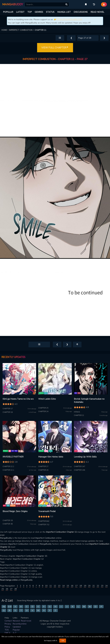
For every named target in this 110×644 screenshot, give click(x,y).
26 (7, 589)
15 (68, 586)
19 (85, 586)
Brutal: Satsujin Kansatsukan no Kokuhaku (89, 401)
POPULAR (8, 12)
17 (76, 586)
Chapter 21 (79, 415)
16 (72, 586)
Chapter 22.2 (8, 467)
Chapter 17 (8, 409)
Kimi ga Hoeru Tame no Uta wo (18, 399)
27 (11, 589)
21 (94, 586)
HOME (5, 30)
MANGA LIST (64, 12)
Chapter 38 (8, 524)
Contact (8, 621)
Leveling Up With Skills (85, 457)
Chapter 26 (43, 470)
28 (15, 589)
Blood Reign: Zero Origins (15, 511)
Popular (16, 630)
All (4, 607)
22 (98, 586)
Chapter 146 (79, 470)
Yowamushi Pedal (47, 511)
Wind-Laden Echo (47, 399)
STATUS (50, 12)
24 (106, 586)
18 (81, 586)
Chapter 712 (44, 525)
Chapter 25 (43, 408)
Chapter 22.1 (8, 470)
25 (3, 589)
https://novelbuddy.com (69, 19)
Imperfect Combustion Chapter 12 (28, 559)
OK (63, 641)
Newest (16, 621)
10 (46, 586)
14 (63, 586)
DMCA (7, 633)
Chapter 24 (43, 412)
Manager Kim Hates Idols (51, 457)
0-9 (10, 607)
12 (55, 586)
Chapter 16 (8, 412)
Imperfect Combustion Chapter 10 (32, 556)
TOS (7, 630)
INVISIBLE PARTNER (13, 457)
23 (102, 586)
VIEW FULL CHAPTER (55, 48)
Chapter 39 (8, 521)
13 (59, 586)
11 (51, 586)
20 (89, 586)
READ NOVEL (97, 12)
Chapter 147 (79, 467)
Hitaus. (77, 412)
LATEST (20, 12)
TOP (30, 12)
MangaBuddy (6, 538)
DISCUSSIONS (81, 12)
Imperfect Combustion (45, 538)
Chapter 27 (43, 467)
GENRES (39, 12)
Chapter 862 (44, 521)
